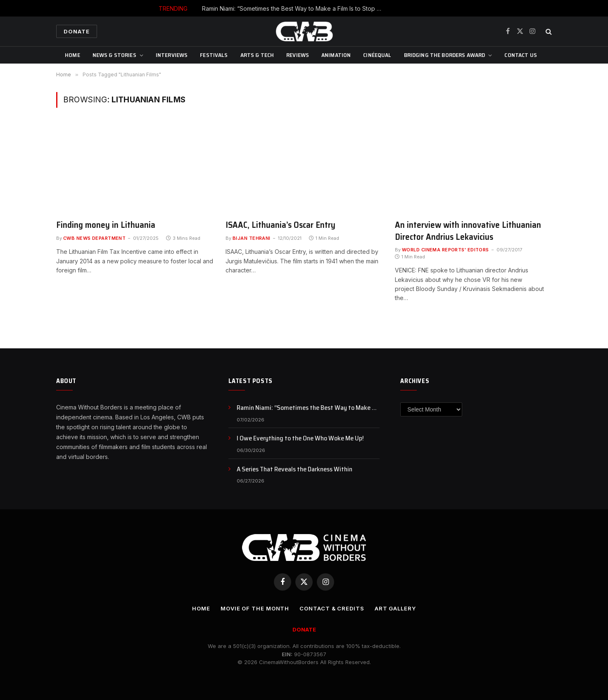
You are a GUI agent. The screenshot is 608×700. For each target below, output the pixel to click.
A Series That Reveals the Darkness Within (294, 469)
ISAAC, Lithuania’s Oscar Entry (280, 225)
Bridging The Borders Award (445, 55)
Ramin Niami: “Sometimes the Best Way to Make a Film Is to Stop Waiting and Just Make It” (295, 8)
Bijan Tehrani (252, 238)
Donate (77, 31)
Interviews (172, 55)
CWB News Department (94, 238)
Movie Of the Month (255, 608)
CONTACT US (520, 55)
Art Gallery (395, 608)
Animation (336, 55)
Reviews (298, 55)
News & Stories (114, 55)
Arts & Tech (257, 55)
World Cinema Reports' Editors (445, 250)
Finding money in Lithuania (106, 225)
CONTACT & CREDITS (332, 608)
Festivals (214, 55)
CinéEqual (377, 55)
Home (72, 55)
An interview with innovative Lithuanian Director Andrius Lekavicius (468, 231)
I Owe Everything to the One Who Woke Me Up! (300, 439)
